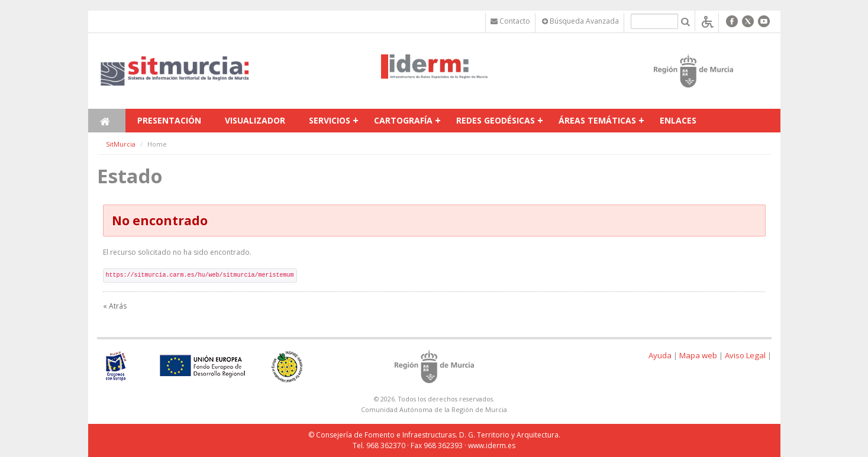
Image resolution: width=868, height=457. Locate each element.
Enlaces (678, 120)
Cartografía (403, 120)
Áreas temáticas (597, 120)
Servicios (330, 120)
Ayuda (660, 355)
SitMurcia (121, 144)
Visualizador (255, 120)
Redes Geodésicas (496, 120)
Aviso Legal (745, 355)
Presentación (169, 120)
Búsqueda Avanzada (580, 21)
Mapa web (698, 355)
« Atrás (115, 306)
